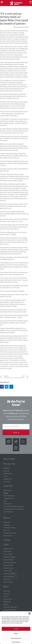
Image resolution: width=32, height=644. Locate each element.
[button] (29, 613)
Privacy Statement (16, 642)
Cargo (5, 544)
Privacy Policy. (14, 621)
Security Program (8, 582)
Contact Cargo (7, 552)
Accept (16, 629)
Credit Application (8, 576)
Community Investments (10, 563)
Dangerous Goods (8, 568)
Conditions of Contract (9, 574)
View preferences (16, 638)
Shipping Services (8, 549)
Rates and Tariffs (8, 565)
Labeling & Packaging (9, 557)
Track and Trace (8, 571)
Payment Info (7, 579)
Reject (16, 634)
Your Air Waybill (8, 554)
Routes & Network (8, 560)
